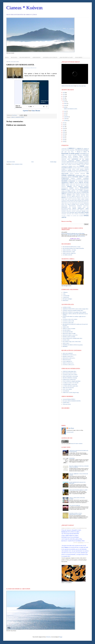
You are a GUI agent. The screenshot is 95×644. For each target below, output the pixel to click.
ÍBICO (67, 189)
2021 (64, 134)
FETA (82, 180)
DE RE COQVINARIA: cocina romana (70, 376)
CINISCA (66, 165)
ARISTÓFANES (71, 161)
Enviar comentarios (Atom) (17, 164)
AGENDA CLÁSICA (67, 307)
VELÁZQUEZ (64, 214)
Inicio (33, 162)
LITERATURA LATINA (71, 194)
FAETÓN (74, 180)
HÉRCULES (83, 185)
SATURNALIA (74, 210)
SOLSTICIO (73, 211)
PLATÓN (73, 204)
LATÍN (77, 191)
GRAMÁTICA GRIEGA (20, 117)
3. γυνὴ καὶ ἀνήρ (66, 296)
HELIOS (71, 185)
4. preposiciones (66, 297)
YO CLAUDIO (73, 216)
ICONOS (76, 189)
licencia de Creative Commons (76, 444)
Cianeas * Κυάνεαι (24, 8)
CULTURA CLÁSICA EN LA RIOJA (70, 319)
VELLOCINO (69, 214)
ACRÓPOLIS (75, 155)
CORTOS (70, 166)
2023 (64, 138)
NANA (67, 198)
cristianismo (87, 166)
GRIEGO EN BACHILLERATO (68, 86)
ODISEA (79, 199)
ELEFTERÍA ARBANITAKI (80, 174)
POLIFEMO (82, 204)
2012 (64, 96)
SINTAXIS (87, 210)
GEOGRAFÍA (81, 181)
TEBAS (87, 211)
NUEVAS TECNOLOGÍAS (72, 199)
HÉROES (69, 187)
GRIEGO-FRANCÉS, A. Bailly (69, 252)
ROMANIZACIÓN (65, 210)
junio (65, 113)
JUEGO (87, 189)
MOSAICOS (78, 196)
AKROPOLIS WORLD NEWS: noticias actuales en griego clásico (75, 309)
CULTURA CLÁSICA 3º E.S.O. (78, 168)
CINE (63, 165)
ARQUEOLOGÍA (85, 161)
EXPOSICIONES (65, 180)
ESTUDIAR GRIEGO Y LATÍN (81, 177)
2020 (64, 132)
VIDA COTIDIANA (75, 214)
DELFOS (82, 169)
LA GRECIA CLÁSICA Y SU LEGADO (71, 383)
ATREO (67, 163)
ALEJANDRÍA (86, 155)
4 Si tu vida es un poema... (70, 150)
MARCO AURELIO (85, 194)
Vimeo (84, 86)
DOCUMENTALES (83, 170)
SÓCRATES (64, 211)
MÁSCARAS (64, 195)
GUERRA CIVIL (72, 184)
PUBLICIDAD (64, 207)
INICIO (7, 57)
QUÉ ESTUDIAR (73, 207)
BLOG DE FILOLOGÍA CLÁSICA (70, 373)
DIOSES (70, 170)
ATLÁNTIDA (64, 163)
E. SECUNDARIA (69, 172)
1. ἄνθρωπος (65, 292)
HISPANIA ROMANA (84, 187)
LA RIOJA (68, 191)
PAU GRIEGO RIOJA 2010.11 (82, 202)
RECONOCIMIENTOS (25, 57)
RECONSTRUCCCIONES (66, 208)
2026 (64, 142)
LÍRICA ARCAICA (77, 192)
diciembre (66, 121)
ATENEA (87, 162)
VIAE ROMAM (66, 391)
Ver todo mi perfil (70, 432)
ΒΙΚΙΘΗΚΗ (65, 346)
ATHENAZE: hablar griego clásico (69, 371)
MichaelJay (48, 637)
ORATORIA (72, 200)
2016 (64, 125)
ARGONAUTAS (64, 161)
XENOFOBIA (72, 458)
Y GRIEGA (68, 216)
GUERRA (67, 184)
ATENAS (84, 162)
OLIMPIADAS (64, 200)
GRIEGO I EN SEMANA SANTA (71, 109)
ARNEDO (78, 161)
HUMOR (64, 189)
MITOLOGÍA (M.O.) (67, 360)
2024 (64, 140)
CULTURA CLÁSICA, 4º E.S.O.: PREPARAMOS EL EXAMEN (76, 514)
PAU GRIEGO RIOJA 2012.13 (75, 203)
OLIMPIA (87, 199)
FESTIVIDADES (78, 180)
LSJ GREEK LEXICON (67, 255)
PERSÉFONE (86, 203)
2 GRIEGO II (79, 148)
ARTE (76, 162)
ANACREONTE (76, 158)
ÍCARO (73, 189)
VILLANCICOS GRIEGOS (75, 505)
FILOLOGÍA (86, 180)
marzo (65, 105)
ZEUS (78, 216)
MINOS (87, 195)
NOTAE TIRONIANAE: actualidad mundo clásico (72, 338)
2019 (64, 130)
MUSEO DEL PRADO (85, 196)
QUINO (84, 207)
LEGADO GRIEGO (67, 330)
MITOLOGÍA (69, 196)
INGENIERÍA (80, 189)
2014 (64, 100)
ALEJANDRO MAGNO (66, 156)
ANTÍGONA (64, 159)
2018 (64, 128)
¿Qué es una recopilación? (68, 353)
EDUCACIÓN (65, 174)
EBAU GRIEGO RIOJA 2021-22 (78, 172)
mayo (65, 111)
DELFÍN (78, 169)
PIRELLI (69, 204)
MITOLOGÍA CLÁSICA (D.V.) (69, 358)
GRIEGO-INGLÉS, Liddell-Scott (69, 253)
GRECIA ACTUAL (84, 182)
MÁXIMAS (69, 195)
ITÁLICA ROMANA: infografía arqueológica (72, 381)
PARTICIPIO (64, 202)
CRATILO (74, 166)
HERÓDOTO (64, 187)
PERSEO (63, 204)
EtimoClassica (65, 300)
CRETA (78, 166)
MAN (81, 194)
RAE (88, 207)
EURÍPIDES (79, 178)
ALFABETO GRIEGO (78, 156)
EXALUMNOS (79, 57)
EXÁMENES (86, 178)
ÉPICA (88, 176)
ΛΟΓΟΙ (64, 217)
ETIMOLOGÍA (65, 178)
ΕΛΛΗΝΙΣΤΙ (81, 216)
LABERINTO (73, 191)
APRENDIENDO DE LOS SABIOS (80, 159)
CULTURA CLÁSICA (67, 168)
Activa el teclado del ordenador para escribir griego (73, 233)
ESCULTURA (64, 177)
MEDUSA (78, 195)
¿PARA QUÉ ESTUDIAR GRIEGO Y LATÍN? (78, 490)
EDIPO (87, 172)
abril (65, 107)
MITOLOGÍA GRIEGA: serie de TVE (70, 335)
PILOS (66, 204)
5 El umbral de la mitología (81, 150)
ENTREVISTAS (79, 175)
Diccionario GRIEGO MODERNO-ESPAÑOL (72, 401)
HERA (74, 185)
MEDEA (74, 195)
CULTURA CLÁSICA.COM (68, 321)
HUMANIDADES (84, 188)
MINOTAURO (64, 196)
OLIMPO (68, 200)
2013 (64, 98)
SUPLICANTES (79, 211)
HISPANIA (75, 187)
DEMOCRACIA (64, 170)
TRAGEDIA (72, 213)
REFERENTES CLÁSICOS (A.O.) (69, 355)
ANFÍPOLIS (81, 158)
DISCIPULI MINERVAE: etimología (70, 378)
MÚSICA (64, 198)
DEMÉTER (87, 169)
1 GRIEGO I (13, 117)
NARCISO (71, 198)
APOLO (69, 159)
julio (65, 115)
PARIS (83, 200)
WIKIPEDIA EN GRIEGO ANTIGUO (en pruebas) (73, 345)
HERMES (87, 185)
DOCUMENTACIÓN (75, 170)
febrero (66, 103)
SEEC (78, 210)
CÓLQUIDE (74, 165)
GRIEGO (63, 184)
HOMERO (71, 188)
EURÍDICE (73, 178)
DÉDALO (74, 169)
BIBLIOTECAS (71, 163)
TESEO (68, 213)
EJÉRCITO (72, 174)
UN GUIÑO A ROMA (83, 213)
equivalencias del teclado (73, 235)
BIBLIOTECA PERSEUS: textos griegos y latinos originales (74, 312)
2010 (64, 93)
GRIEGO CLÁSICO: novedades (69, 329)
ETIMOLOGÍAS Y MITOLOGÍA (69, 380)
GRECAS (76, 182)
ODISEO (83, 199)
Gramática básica (66, 403)
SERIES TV (82, 210)
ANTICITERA (86, 158)
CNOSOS (70, 165)
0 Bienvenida (64, 149)
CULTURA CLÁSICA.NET (68, 323)
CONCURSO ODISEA (85, 165)
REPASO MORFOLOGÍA (78, 208)
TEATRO (84, 211)
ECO (85, 172)
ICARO (70, 189)
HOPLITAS (77, 188)
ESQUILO (70, 177)
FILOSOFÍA (64, 181)
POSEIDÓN (87, 204)
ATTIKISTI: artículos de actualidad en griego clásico (73, 310)
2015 (64, 123)
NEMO (66, 199)
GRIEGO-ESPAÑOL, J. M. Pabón (69, 250)
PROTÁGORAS (86, 206)
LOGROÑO (77, 194)
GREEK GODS (66, 327)
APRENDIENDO (37, 57)
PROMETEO (80, 206)
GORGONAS (86, 181)
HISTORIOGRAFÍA (65, 188)
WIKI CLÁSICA (66, 343)
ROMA (87, 208)
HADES (68, 185)
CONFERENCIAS (65, 166)
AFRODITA (80, 155)
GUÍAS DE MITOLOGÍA (79, 184)
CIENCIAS (86, 163)
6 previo (25, 111)
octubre (66, 119)
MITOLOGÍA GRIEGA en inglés (69, 333)
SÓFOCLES (69, 211)
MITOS (73, 196)
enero (65, 102)
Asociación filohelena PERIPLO (69, 399)
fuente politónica (81, 236)
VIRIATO (87, 214)
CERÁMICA (81, 163)
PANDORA (79, 200)
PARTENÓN (86, 200)
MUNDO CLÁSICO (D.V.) (68, 357)
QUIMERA (79, 207)
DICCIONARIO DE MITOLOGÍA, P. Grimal (71, 247)
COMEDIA (78, 165)
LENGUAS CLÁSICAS (67, 192)
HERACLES (78, 185)
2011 (64, 94)
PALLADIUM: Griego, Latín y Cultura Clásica (72, 342)
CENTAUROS (76, 163)
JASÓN (85, 189)
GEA (77, 181)
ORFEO (76, 200)
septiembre (66, 117)
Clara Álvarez (36, 111)
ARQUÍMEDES (64, 162)
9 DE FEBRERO (68, 155)
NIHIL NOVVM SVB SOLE (68, 388)
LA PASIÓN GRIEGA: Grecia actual (70, 384)
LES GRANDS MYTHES (68, 332)
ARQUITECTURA (70, 162)
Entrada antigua (53, 162)
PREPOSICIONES (64, 206)
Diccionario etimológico (67, 299)
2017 (64, 127)
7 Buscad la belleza (81, 152)
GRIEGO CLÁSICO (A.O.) (68, 363)
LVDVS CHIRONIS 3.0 (67, 361)
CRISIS (82, 166)
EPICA (84, 175)
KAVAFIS (63, 191)
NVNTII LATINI (66, 340)
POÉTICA (78, 204)
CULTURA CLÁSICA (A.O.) (68, 365)
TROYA (76, 213)
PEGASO (82, 203)
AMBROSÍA (70, 158)
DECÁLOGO (14, 57)
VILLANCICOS (82, 214)
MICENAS (83, 195)
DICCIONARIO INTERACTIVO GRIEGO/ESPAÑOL (73, 248)
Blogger (61, 637)
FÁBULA (70, 180)
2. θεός (64, 294)
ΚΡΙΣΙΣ (86, 216)
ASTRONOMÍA (79, 162)
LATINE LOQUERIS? (84, 191)
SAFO (70, 210)
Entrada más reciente (11, 162)
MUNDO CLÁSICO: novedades (69, 337)
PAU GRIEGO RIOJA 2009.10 (71, 202)
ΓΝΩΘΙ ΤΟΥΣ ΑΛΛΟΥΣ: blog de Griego (71, 393)
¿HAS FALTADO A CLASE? (66, 57)
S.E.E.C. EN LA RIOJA (67, 389)
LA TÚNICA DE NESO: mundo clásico (70, 386)
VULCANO (63, 216)
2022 (64, 136)
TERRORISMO (64, 213)
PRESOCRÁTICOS (72, 206)
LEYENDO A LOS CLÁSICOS (50, 57)
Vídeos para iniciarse (67, 404)
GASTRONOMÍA (72, 181)
